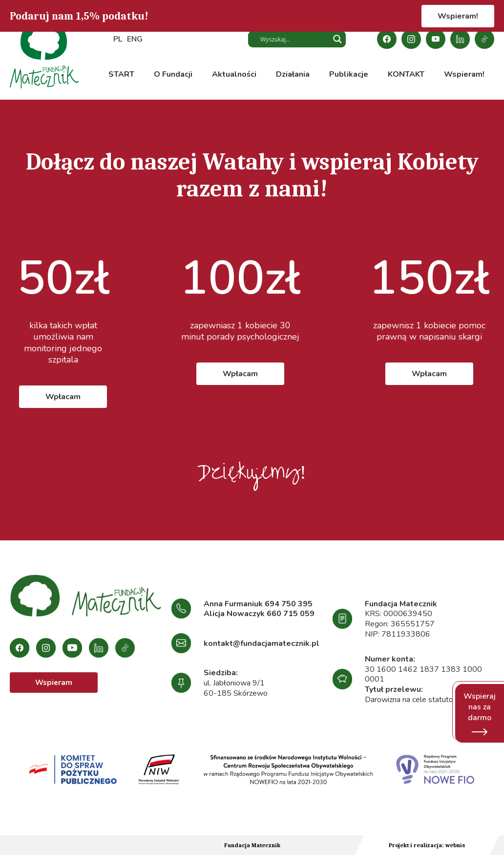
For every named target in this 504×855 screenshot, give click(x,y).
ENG (135, 40)
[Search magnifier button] (337, 40)
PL (118, 40)
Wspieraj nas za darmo (480, 713)
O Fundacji (173, 74)
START (121, 74)
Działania (293, 74)
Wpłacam (63, 397)
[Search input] (291, 40)
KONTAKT (406, 74)
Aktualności (234, 74)
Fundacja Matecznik (252, 845)
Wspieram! (458, 16)
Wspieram (54, 684)
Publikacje (349, 74)
